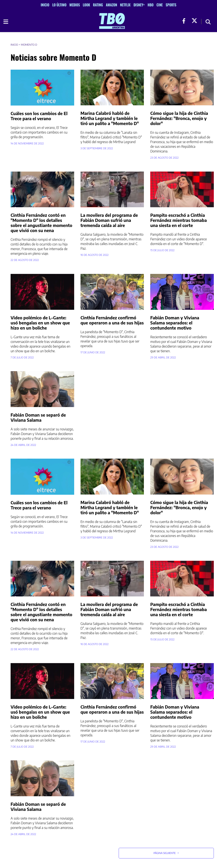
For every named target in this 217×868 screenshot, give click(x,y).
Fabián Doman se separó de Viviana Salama (38, 417)
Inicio (45, 5)
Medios (75, 5)
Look (86, 5)
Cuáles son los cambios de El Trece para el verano (39, 116)
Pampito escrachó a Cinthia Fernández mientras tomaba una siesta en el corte (179, 220)
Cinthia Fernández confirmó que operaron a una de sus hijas (112, 320)
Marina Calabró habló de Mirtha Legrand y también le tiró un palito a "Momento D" (110, 118)
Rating (98, 5)
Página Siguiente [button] (166, 853)
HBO (151, 5)
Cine (159, 5)
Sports (171, 5)
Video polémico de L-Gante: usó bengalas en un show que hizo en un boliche (40, 323)
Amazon (112, 5)
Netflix (125, 5)
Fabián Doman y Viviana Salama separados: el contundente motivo (175, 323)
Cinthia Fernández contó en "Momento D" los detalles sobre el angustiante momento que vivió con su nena (41, 223)
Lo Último (59, 5)
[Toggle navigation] (6, 22)
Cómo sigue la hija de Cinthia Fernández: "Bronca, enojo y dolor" (179, 118)
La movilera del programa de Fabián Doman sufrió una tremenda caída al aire (109, 220)
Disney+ (139, 5)
